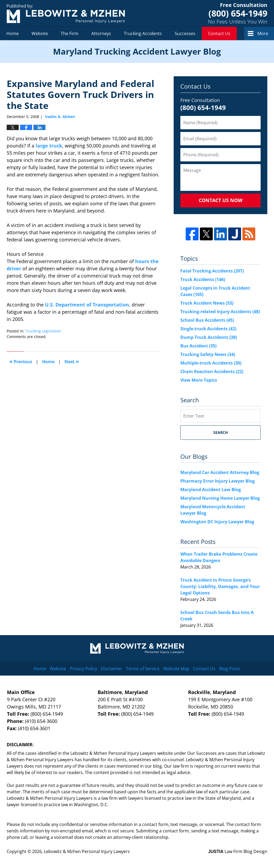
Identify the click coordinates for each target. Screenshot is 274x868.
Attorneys (101, 33)
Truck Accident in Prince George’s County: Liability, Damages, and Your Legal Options (220, 586)
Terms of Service (143, 669)
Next (72, 361)
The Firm (70, 33)
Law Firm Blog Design (238, 851)
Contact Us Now (221, 200)
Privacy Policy (83, 669)
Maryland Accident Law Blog (211, 490)
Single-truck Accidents (208, 329)
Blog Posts (230, 669)
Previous (21, 361)
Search (221, 432)
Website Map (176, 669)
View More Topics (199, 380)
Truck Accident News (207, 303)
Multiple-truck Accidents (211, 363)
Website (40, 33)
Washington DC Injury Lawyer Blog (217, 522)
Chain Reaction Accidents (212, 372)
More (263, 33)
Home (13, 33)
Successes (185, 33)
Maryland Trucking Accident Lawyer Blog (66, 14)
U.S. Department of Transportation (87, 305)
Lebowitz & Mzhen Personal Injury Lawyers (87, 851)
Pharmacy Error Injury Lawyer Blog (218, 481)
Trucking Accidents (143, 33)
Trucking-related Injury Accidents (220, 312)
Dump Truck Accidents (209, 337)
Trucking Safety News (208, 354)
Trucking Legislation (43, 331)
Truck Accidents (203, 279)
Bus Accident (198, 346)
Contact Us (219, 33)
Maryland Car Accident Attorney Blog (220, 472)
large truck (49, 146)
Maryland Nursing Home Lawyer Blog (220, 498)
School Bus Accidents (207, 320)
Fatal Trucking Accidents (212, 271)
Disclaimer (112, 669)
